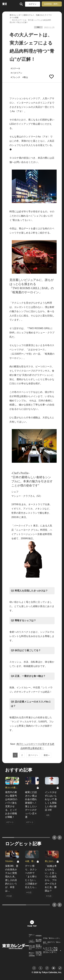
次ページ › (33, 755)
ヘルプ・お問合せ (32, 941)
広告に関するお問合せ (32, 947)
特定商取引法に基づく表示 (39, 954)
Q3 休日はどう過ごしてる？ (26, 650)
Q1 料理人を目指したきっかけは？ (29, 591)
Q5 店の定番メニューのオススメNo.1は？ (31, 704)
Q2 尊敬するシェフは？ (23, 620)
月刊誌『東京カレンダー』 (52, 938)
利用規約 (39, 936)
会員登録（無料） (52, 4)
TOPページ (32, 936)
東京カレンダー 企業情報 (32, 954)
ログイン (33, 4)
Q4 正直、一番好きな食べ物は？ (28, 676)
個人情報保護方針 (39, 940)
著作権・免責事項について (39, 947)
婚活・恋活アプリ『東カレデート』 (52, 943)
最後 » (47, 755)
